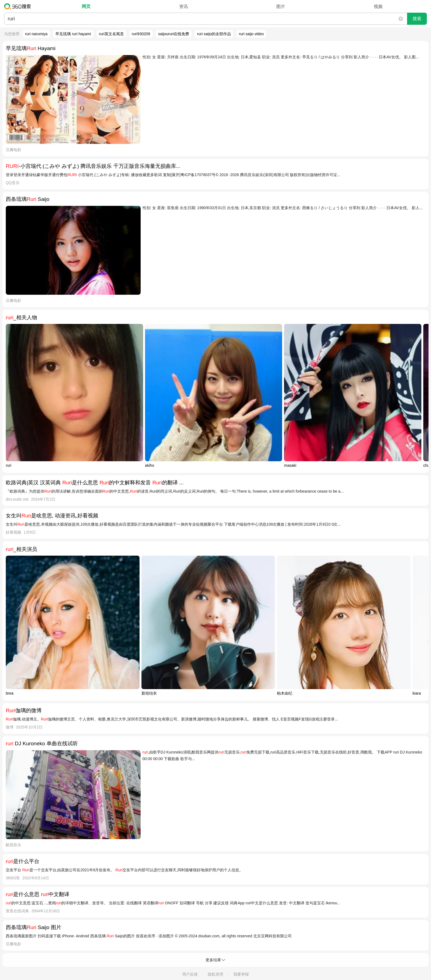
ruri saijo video (251, 34)
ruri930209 (141, 34)
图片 (281, 6)
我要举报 (241, 974)
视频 (378, 6)
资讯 (184, 6)
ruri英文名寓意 (111, 34)
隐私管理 (215, 974)
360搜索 (19, 6)
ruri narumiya (36, 34)
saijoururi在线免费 (174, 34)
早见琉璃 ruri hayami (73, 34)
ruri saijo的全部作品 (214, 34)
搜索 (417, 19)
